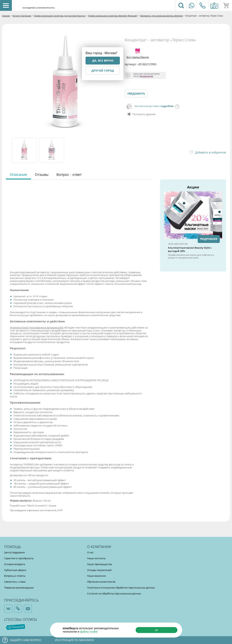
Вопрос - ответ (69, 174)
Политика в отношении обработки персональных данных (121, 588)
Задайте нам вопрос (26, 640)
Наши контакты (96, 558)
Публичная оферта (15, 570)
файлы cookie (89, 632)
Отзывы (42, 174)
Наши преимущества (100, 564)
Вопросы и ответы (15, 576)
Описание (18, 174)
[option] (25, 150)
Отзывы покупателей (99, 570)
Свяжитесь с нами (15, 582)
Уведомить (136, 94)
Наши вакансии (96, 576)
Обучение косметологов (101, 582)
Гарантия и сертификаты (19, 558)
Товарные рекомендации (19, 588)
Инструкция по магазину (75, 640)
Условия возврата (15, 564)
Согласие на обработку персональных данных (114, 593)
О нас (90, 552)
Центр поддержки (14, 552)
